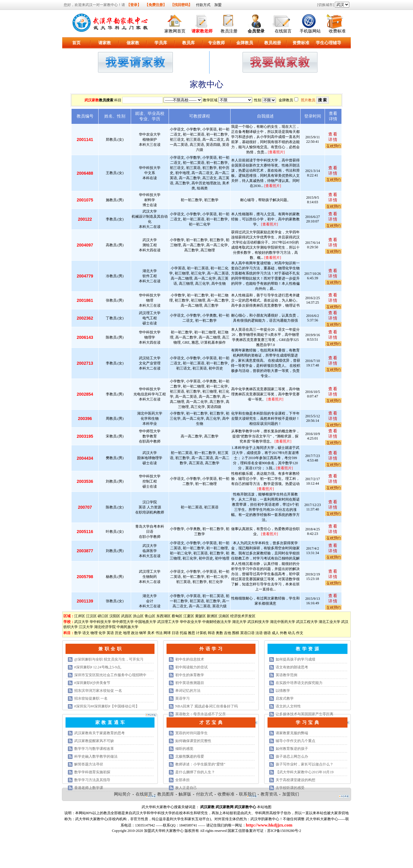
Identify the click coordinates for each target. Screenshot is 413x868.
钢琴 (143, 633)
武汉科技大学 (258, 622)
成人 (275, 633)
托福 (183, 633)
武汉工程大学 (307, 622)
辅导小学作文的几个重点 (295, 741)
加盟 (218, 5)
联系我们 (247, 794)
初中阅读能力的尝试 (191, 667)
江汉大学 (86, 627)
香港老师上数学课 (89, 788)
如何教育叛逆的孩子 (292, 749)
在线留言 (283, 31)
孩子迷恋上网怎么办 (292, 756)
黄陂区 (200, 616)
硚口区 (103, 616)
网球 (167, 633)
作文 (300, 633)
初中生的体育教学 (190, 675)
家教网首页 (175, 31)
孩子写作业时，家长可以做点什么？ (304, 764)
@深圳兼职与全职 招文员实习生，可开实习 (109, 659)
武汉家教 (92, 100)
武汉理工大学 (168, 622)
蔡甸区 (177, 616)
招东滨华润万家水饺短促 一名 (98, 691)
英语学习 (182, 698)
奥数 (219, 633)
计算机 (201, 633)
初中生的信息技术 (190, 659)
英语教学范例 (286, 675)
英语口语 (247, 633)
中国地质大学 (145, 622)
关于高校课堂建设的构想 (295, 780)
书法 (159, 633)
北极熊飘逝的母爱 (190, 756)
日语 (175, 633)
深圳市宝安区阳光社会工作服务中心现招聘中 (110, 675)
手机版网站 (310, 31)
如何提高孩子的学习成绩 (295, 659)
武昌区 (127, 616)
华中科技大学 (100, 622)
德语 (267, 633)
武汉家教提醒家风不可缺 (94, 741)
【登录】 (134, 5)
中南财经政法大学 (217, 622)
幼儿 (292, 633)
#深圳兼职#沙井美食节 (92, 683)
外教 (283, 633)
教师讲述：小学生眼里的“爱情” (200, 764)
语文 (86, 633)
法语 (259, 633)
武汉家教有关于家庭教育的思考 (99, 733)
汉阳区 (115, 616)
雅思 (191, 633)
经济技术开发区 (243, 616)
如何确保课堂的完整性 (193, 741)
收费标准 (337, 31)
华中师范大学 (123, 622)
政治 (135, 633)
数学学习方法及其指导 (92, 780)
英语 (110, 633)
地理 (127, 633)
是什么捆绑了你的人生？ (195, 772)
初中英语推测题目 (190, 683)
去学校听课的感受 (290, 788)
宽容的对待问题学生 (191, 733)
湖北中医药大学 (283, 622)
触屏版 (185, 794)
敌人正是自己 (186, 788)
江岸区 (80, 616)
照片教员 (308, 100)
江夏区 (189, 616)
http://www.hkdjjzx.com (269, 825)
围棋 (236, 633)
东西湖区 (164, 616)
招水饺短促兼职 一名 (91, 698)
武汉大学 (81, 622)
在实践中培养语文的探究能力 (299, 683)
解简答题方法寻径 (89, 764)
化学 (102, 633)
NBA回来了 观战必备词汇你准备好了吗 (206, 706)
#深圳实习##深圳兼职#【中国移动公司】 (107, 706)
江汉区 (91, 616)
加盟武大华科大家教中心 (164, 831)
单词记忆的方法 (188, 691)
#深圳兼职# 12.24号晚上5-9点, (98, 667)
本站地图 (264, 807)
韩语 (211, 633)
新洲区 (212, 616)
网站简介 (122, 794)
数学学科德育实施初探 (92, 772)
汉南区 (224, 616)
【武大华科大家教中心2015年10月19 (304, 772)
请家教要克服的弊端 (292, 733)
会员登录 (256, 31)
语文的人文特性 (288, 706)
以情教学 (283, 691)
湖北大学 (239, 622)
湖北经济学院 (105, 627)
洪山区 (138, 616)
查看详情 (333, 137)
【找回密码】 (181, 5)
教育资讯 (269, 794)
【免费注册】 (156, 5)
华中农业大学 (191, 622)
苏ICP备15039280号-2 (284, 831)
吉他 (228, 633)
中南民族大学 (127, 627)
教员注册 (229, 31)
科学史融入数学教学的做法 (96, 756)
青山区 (150, 616)
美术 (151, 633)
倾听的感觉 (184, 749)
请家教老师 (202, 31)
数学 (78, 633)
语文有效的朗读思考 (292, 667)
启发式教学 (285, 698)
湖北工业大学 (329, 622)
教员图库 (166, 794)
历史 (118, 633)
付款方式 (203, 5)
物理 (94, 633)
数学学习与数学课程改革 (94, 749)
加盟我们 (291, 794)
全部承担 (182, 780)
